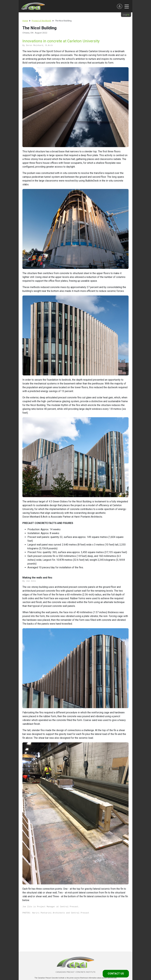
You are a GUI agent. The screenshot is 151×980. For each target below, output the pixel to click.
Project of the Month (41, 21)
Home (25, 21)
